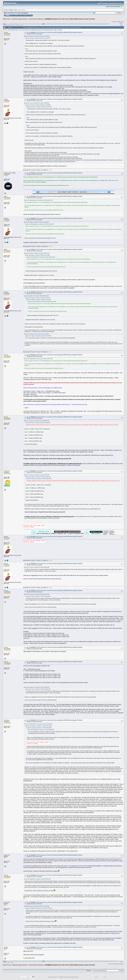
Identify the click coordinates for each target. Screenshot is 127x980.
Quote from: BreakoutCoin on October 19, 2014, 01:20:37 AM (38, 200)
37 (61, 24)
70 (8, 25)
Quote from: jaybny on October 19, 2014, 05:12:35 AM (37, 594)
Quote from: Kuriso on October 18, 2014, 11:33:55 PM (37, 103)
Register (25, 15)
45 (74, 24)
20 (33, 24)
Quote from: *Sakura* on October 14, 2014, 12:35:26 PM (38, 336)
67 (4, 25)
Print (122, 25)
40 (66, 24)
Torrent (26, 13)
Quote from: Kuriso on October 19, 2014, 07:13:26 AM (37, 906)
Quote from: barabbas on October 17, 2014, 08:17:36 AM (38, 726)
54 (89, 24)
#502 (122, 100)
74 (15, 25)
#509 (122, 418)
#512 (122, 564)
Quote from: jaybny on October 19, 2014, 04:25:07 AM (37, 421)
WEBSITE (54, 192)
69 (7, 25)
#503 (122, 174)
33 (55, 24)
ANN (89, 192)
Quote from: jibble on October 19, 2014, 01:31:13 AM (36, 222)
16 (27, 24)
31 (52, 24)
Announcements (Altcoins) (36, 19)
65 (107, 24)
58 (95, 24)
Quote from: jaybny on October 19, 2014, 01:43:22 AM (37, 253)
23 (38, 24)
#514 (122, 648)
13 (22, 24)
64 (105, 24)
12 (20, 24)
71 (10, 25)
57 (94, 24)
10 (17, 24)
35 (58, 24)
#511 (122, 537)
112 (21, 25)
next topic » (121, 22)
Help (12, 15)
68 (5, 25)
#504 (122, 197)
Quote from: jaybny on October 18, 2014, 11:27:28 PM (37, 36)
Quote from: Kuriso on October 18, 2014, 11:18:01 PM (38, 38)
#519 (122, 903)
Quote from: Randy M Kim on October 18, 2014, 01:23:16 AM (38, 724)
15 (25, 24)
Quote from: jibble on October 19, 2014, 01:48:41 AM (36, 296)
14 (24, 24)
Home (7, 15)
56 (92, 24)
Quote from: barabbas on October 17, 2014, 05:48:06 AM (41, 730)
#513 (122, 591)
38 (63, 24)
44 (73, 24)
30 (50, 24)
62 (102, 24)
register (23, 10)
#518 (122, 876)
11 (19, 24)
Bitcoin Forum (7, 19)
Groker (6, 947)
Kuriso (6, 32)
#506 (122, 250)
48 (79, 24)
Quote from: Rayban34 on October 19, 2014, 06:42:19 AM (37, 879)
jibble (6, 196)
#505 (122, 219)
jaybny (6, 99)
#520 (122, 948)
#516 (122, 721)
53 (87, 24)
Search (16, 15)
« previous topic (116, 22)
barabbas (7, 720)
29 (49, 24)
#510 (122, 472)
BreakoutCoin (8, 173)
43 (71, 24)
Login (21, 15)
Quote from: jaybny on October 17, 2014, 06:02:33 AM (39, 728)
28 (47, 24)
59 (97, 24)
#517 (122, 856)
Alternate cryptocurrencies (20, 19)
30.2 (22, 13)
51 (84, 24)
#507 (122, 293)
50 (82, 24)
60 (99, 24)
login (19, 10)
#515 (122, 662)
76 (18, 25)
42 (70, 24)
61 (100, 24)
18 (30, 24)
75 (17, 25)
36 (60, 24)
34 (57, 24)
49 (81, 24)
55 (91, 24)
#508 (122, 356)
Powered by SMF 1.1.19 (54, 977)
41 (68, 24)
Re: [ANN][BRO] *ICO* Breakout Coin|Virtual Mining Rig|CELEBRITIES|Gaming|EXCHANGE (55, 32)
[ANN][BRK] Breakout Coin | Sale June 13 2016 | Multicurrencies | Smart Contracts (70, 19)
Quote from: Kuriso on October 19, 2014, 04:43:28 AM (37, 475)
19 (32, 24)
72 (12, 25)
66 (108, 24)
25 (41, 24)
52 (86, 24)
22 (37, 24)
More (30, 15)
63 (103, 24)
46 (76, 24)
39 (65, 24)
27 (45, 24)
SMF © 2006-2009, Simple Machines (70, 977)
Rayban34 (7, 855)
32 (53, 24)
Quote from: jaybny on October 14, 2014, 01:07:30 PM (37, 334)
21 (35, 24)
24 (40, 24)
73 (13, 25)
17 (29, 24)
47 (78, 24)
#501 (122, 33)
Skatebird (7, 471)
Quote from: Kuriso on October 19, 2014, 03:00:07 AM (38, 423)
